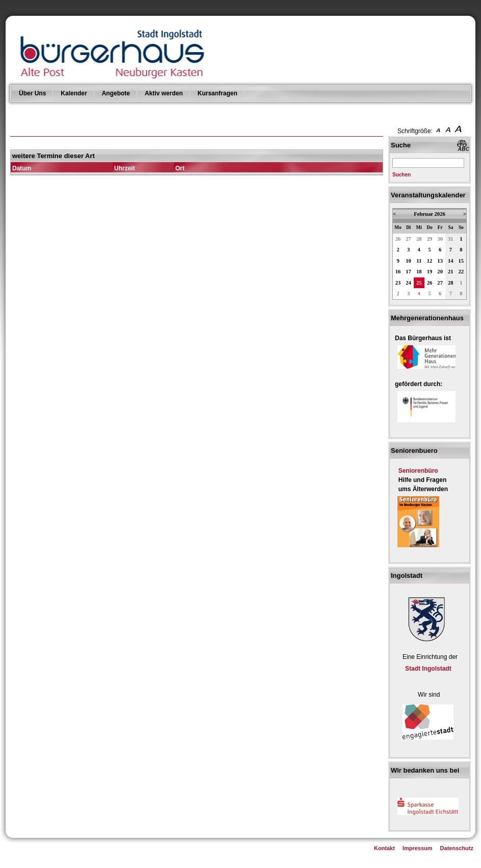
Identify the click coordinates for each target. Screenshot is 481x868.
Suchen (402, 175)
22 (461, 272)
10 (408, 261)
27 (408, 239)
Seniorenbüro (418, 471)
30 (440, 239)
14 (451, 261)
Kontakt (384, 848)
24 (408, 283)
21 (451, 272)
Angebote (116, 93)
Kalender (74, 93)
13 (440, 261)
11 (419, 261)
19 (430, 272)
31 (451, 239)
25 (419, 283)
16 (398, 272)
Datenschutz (457, 848)
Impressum (418, 848)
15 (461, 261)
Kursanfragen (218, 93)
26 (398, 239)
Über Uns (32, 93)
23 (398, 283)
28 (419, 239)
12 (430, 261)
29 (430, 239)
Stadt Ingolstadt (428, 669)
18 (419, 272)
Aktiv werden (164, 93)
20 (440, 272)
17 (408, 272)
